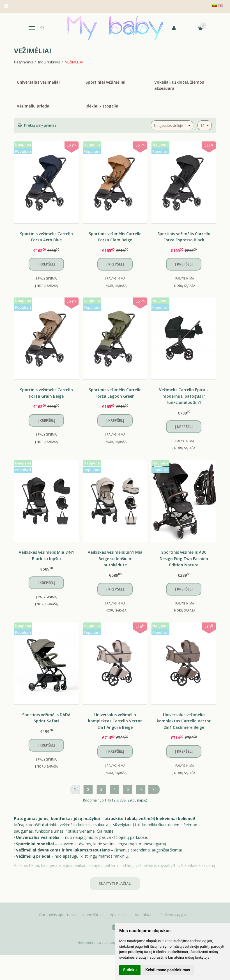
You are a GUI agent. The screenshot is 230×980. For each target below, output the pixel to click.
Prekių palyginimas (40, 125)
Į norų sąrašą (46, 286)
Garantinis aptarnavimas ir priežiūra (70, 915)
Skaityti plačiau (115, 883)
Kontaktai (143, 915)
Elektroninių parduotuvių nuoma (102, 943)
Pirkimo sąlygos (174, 915)
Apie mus (118, 915)
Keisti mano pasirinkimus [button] (168, 970)
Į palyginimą (46, 278)
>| (154, 789)
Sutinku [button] (130, 970)
